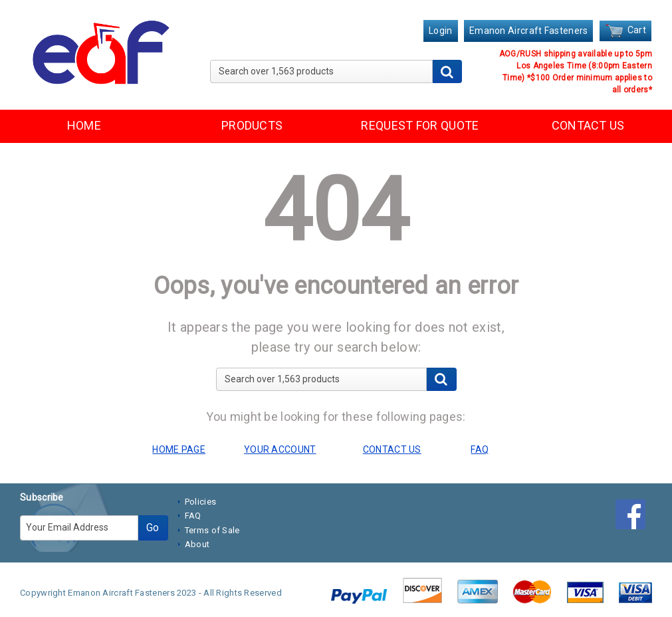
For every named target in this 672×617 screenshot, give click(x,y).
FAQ (193, 516)
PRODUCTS (252, 125)
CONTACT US (588, 125)
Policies (200, 502)
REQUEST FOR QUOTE (420, 125)
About (197, 544)
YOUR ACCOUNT (280, 449)
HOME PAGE (179, 449)
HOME (84, 125)
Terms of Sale (212, 530)
